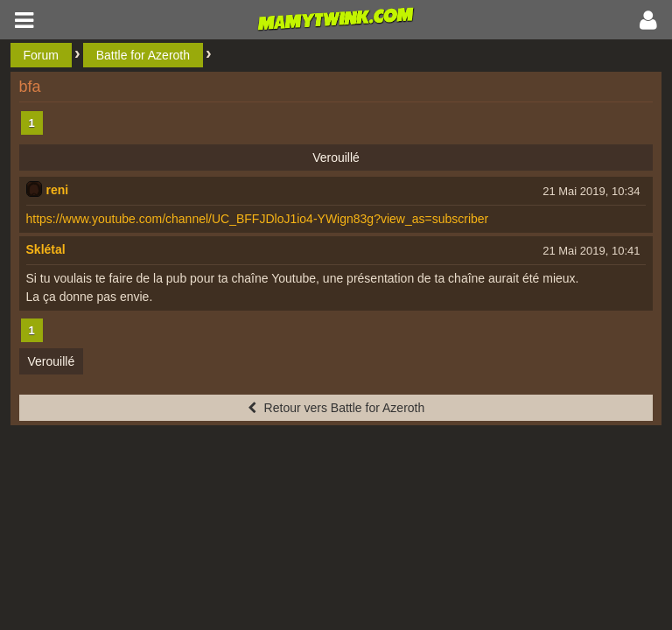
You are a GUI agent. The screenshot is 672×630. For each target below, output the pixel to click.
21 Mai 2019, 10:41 (591, 251)
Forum (41, 55)
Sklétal (46, 249)
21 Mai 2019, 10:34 (591, 191)
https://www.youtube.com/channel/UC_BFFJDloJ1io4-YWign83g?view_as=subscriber (258, 219)
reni (58, 190)
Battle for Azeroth (143, 55)
